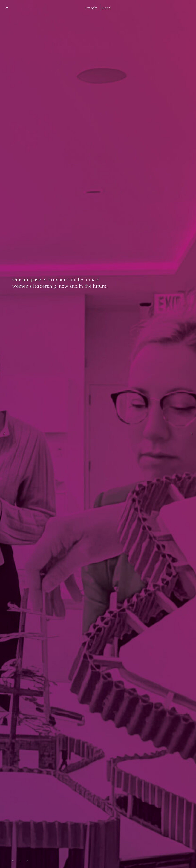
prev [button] (4, 434)
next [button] (192, 434)
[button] (13, 861)
